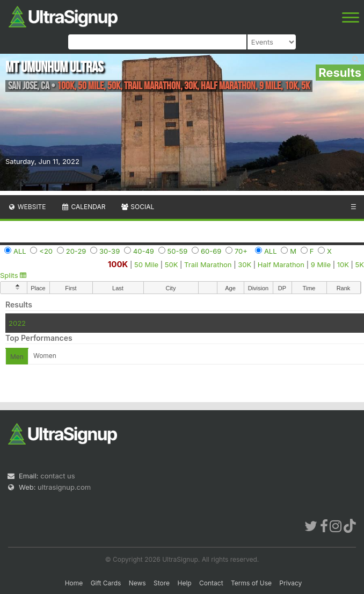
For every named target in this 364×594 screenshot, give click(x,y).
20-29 (76, 251)
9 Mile (321, 264)
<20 (46, 251)
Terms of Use (251, 583)
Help (184, 583)
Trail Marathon (208, 264)
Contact (211, 583)
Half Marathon (281, 264)
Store (162, 583)
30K (245, 264)
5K (360, 264)
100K (118, 264)
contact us (57, 476)
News (137, 583)
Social (137, 207)
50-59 (178, 251)
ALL (20, 251)
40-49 (144, 251)
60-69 (211, 251)
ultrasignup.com (64, 487)
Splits (13, 275)
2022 (17, 323)
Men (17, 357)
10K (343, 264)
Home (74, 583)
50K (172, 264)
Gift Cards (106, 583)
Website (27, 207)
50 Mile (146, 264)
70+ (241, 251)
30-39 (110, 251)
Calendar (83, 207)
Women (45, 356)
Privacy (290, 583)
